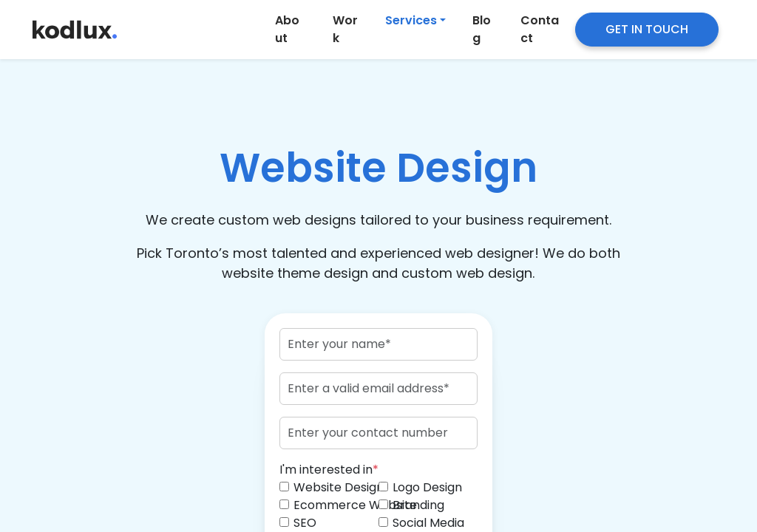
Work (345, 29)
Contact (540, 29)
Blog (482, 29)
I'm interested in (329, 470)
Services (411, 20)
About (287, 29)
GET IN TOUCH (647, 29)
